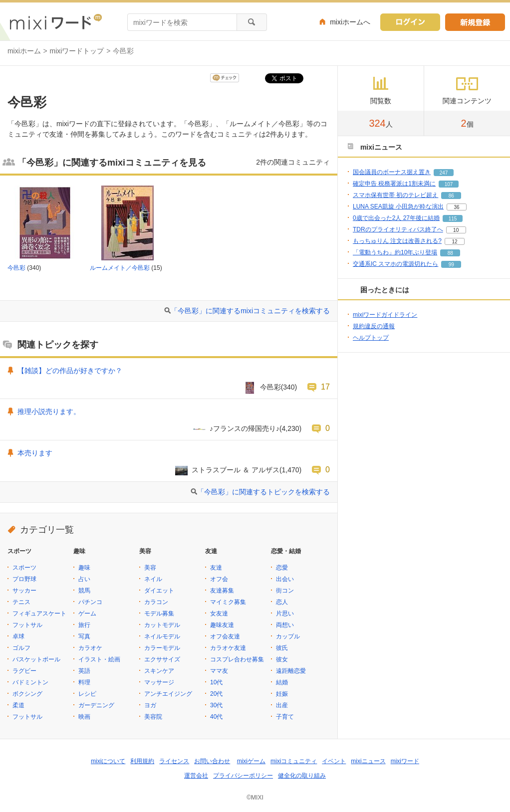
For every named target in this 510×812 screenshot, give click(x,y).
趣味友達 (222, 625)
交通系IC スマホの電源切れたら (395, 264)
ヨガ (150, 705)
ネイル (153, 579)
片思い (285, 613)
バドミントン (30, 682)
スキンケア (159, 671)
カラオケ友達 (228, 648)
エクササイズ (162, 659)
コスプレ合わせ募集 (237, 659)
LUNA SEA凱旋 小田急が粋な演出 (398, 206)
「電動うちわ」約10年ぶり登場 (395, 252)
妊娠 (282, 694)
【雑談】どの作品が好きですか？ (70, 371)
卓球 (18, 636)
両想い (285, 625)
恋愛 (282, 568)
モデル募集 (159, 613)
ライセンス (174, 761)
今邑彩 (16, 268)
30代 (216, 705)
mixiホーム (24, 51)
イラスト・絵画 (99, 659)
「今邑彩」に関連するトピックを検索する (263, 492)
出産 (282, 705)
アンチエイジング (168, 694)
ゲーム (87, 613)
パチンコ (90, 602)
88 (450, 253)
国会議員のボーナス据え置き (392, 172)
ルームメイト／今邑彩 (120, 268)
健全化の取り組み (302, 776)
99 (451, 265)
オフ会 (219, 579)
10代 (216, 682)
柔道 (18, 705)
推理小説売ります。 (49, 411)
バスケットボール (36, 659)
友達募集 (222, 591)
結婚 (282, 682)
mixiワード (405, 761)
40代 (216, 717)
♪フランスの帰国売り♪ (245, 428)
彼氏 (282, 648)
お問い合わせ (212, 761)
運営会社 (196, 776)
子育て (285, 717)
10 (456, 230)
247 (444, 173)
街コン (285, 591)
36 (456, 207)
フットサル (27, 625)
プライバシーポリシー (243, 776)
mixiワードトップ (77, 51)
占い (84, 579)
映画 (84, 717)
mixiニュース (368, 761)
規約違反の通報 (374, 326)
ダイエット (159, 591)
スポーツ (24, 568)
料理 (84, 682)
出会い (285, 579)
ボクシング (27, 694)
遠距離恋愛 (291, 671)
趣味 (84, 568)
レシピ (87, 694)
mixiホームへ (350, 22)
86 (451, 196)
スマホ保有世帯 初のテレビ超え (395, 195)
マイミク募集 (228, 602)
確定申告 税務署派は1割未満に (394, 184)
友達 (216, 568)
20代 (216, 694)
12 (454, 242)
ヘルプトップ (371, 338)
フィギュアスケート (39, 613)
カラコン (156, 602)
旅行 (84, 625)
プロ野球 (24, 579)
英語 (84, 671)
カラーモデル (162, 648)
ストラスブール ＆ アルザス (236, 470)
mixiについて (108, 761)
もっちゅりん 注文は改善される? (397, 241)
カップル (288, 636)
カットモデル (162, 625)
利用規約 (142, 761)
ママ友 (219, 671)
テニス (21, 602)
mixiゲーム (251, 761)
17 (325, 387)
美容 (150, 568)
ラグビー (24, 671)
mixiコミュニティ (294, 761)
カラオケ (90, 648)
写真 (84, 636)
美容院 (153, 717)
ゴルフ (21, 648)
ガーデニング (96, 705)
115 (453, 219)
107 (449, 184)
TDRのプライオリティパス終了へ (398, 229)
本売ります (35, 453)
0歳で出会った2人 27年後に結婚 (396, 218)
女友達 (219, 613)
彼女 (282, 659)
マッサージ (159, 682)
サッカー (24, 591)
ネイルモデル (162, 636)
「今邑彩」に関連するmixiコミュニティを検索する (250, 311)
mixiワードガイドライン (385, 315)
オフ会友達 (225, 636)
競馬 (84, 591)
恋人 (282, 602)
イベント (334, 761)
